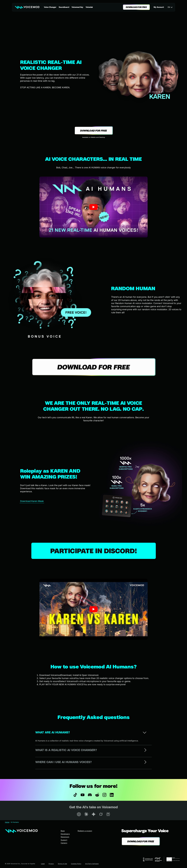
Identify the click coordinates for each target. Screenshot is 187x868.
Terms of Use (62, 864)
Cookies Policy (76, 864)
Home (7, 822)
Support (64, 840)
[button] (93, 207)
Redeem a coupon (85, 831)
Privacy (51, 864)
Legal (43, 864)
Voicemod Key (77, 7)
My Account (159, 7)
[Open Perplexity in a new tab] (108, 814)
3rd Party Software (92, 864)
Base (63, 831)
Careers (64, 843)
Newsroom (65, 837)
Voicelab (89, 7)
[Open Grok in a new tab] (101, 814)
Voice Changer (50, 7)
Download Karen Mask (32, 501)
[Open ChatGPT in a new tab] (79, 814)
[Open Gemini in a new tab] (93, 814)
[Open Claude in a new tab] (86, 814)
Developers (65, 834)
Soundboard (64, 7)
